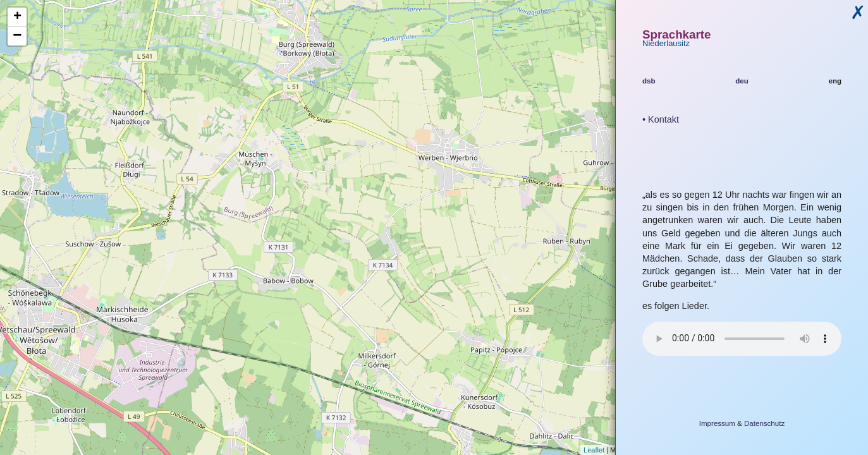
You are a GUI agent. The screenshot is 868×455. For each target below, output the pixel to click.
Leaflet (594, 450)
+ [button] (17, 17)
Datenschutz (764, 423)
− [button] (17, 36)
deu (742, 81)
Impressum (717, 423)
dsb (649, 81)
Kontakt (663, 119)
